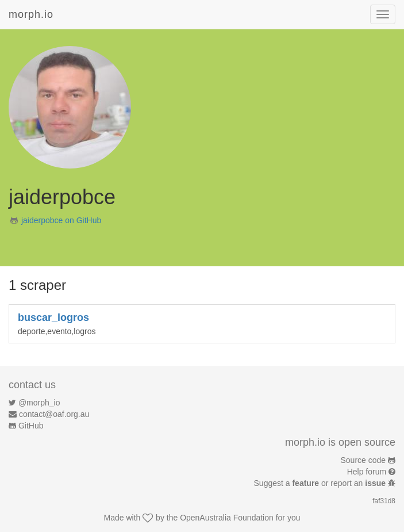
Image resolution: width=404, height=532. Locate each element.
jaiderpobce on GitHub (61, 220)
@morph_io (39, 403)
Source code (363, 460)
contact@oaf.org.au (54, 414)
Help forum (367, 472)
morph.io (31, 14)
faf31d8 (384, 501)
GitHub (31, 426)
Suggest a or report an (321, 483)
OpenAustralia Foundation (227, 518)
